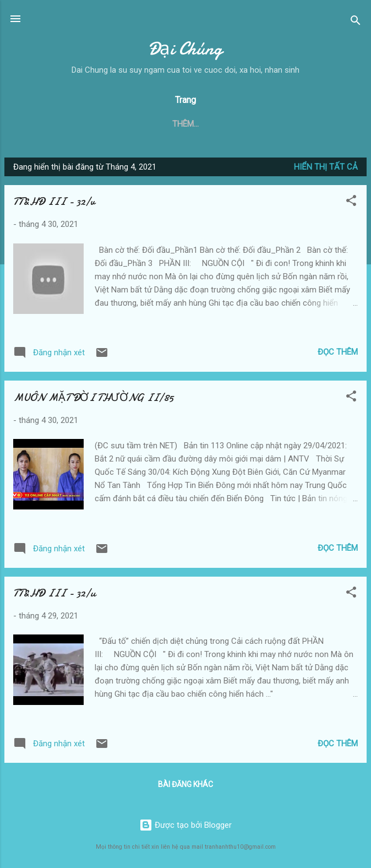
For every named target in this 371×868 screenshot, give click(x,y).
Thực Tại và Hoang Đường (143, 124)
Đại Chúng (185, 49)
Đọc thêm (338, 352)
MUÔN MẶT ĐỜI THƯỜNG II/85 (93, 397)
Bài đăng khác (185, 784)
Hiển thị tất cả (326, 167)
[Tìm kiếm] (356, 22)
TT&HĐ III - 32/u (54, 593)
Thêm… (334, 124)
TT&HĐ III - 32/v (54, 201)
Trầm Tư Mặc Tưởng (259, 124)
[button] (351, 202)
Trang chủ (47, 124)
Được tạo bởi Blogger (185, 825)
